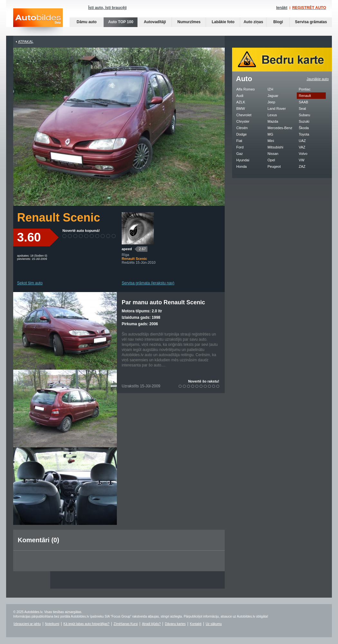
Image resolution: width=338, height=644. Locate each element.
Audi (240, 96)
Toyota (304, 134)
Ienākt (282, 8)
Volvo (303, 154)
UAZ (302, 141)
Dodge (241, 134)
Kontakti (196, 624)
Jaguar (273, 96)
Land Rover (277, 109)
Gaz (239, 154)
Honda (241, 166)
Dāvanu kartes (175, 624)
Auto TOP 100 (121, 22)
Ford (240, 147)
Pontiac (305, 89)
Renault (305, 96)
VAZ (302, 147)
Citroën (242, 128)
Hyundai (243, 160)
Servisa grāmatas (311, 22)
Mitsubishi (275, 147)
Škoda (304, 128)
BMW (241, 109)
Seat (302, 109)
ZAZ (302, 166)
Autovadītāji (155, 22)
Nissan (273, 154)
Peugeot (274, 166)
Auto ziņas (253, 22)
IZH (270, 89)
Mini (271, 141)
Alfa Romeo (245, 89)
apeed (127, 249)
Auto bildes (38, 22)
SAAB (303, 102)
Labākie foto (223, 22)
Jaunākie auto (318, 79)
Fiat (239, 141)
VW (302, 160)
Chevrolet (244, 115)
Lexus (272, 115)
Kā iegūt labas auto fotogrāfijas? (86, 624)
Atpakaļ (26, 42)
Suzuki (304, 121)
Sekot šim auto (30, 283)
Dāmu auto (87, 22)
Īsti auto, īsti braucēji (107, 8)
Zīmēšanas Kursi (126, 624)
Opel (271, 160)
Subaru (304, 115)
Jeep (271, 102)
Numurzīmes (189, 22)
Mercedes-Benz (280, 128)
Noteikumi (52, 624)
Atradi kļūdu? (151, 624)
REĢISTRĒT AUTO (309, 8)
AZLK (241, 102)
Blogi (278, 22)
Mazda (273, 121)
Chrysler (243, 121)
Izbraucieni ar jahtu (27, 624)
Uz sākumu (214, 624)
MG (270, 134)
